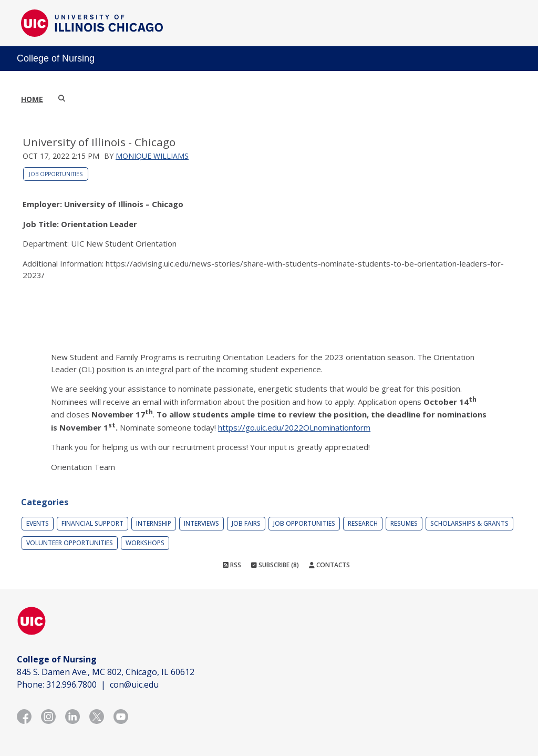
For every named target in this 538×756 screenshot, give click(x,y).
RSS (232, 565)
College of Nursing (56, 58)
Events (38, 523)
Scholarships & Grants (469, 523)
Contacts (329, 565)
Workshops (145, 543)
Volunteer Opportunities (70, 543)
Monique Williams (152, 156)
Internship (154, 523)
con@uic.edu (134, 685)
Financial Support (92, 523)
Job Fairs (246, 523)
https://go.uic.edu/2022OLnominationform (294, 427)
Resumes (404, 523)
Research (363, 523)
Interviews (201, 523)
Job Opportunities (56, 174)
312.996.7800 (71, 685)
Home (32, 99)
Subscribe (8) (275, 565)
